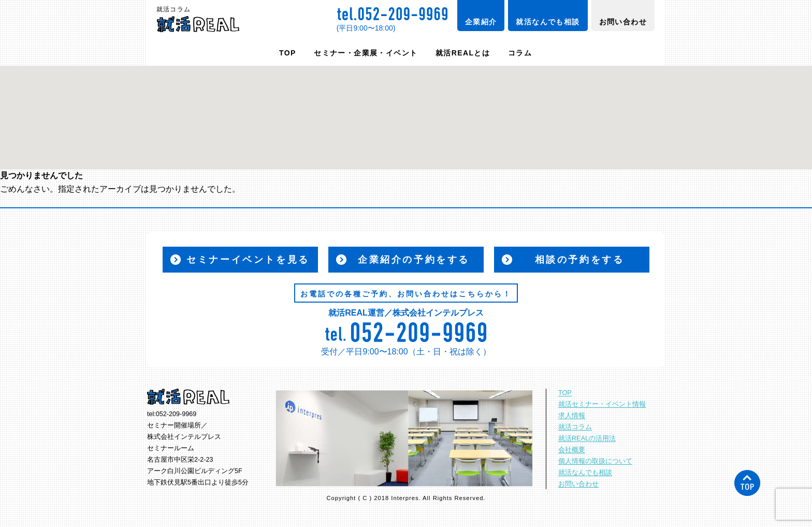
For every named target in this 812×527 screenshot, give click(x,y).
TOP (288, 53)
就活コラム (575, 427)
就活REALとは (463, 53)
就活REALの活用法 (587, 438)
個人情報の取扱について (595, 461)
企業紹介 (481, 22)
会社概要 (572, 450)
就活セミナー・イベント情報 (602, 404)
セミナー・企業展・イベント (366, 53)
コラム (520, 53)
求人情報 (572, 416)
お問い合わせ (623, 22)
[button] (406, 108)
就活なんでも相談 (548, 22)
